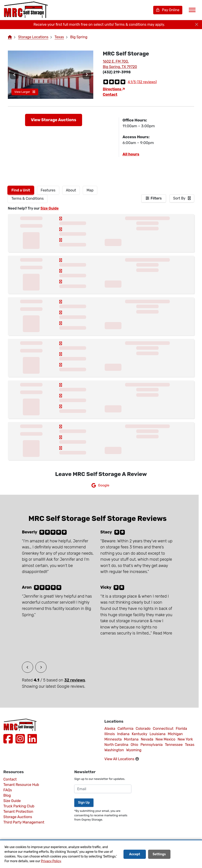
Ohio (134, 745)
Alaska (110, 729)
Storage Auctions (18, 817)
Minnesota (113, 739)
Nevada (147, 739)
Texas (59, 37)
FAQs (8, 790)
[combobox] (182, 198)
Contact (110, 94)
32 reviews (75, 680)
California (125, 729)
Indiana (123, 734)
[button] (14, 75)
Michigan (175, 734)
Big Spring (79, 37)
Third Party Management (24, 822)
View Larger (25, 92)
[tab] (21, 190)
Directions (114, 89)
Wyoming (134, 750)
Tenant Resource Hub (21, 785)
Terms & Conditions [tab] (28, 198)
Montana (131, 739)
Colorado (143, 729)
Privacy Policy (51, 861)
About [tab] (71, 190)
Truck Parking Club (19, 806)
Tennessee (174, 745)
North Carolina (116, 745)
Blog (7, 795)
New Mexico (165, 739)
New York (185, 739)
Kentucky (139, 734)
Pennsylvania (152, 745)
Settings (159, 854)
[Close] (197, 25)
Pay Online (168, 10)
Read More (163, 633)
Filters (156, 198)
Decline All (185, 854)
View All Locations (122, 759)
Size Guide (50, 208)
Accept (135, 854)
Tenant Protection (18, 812)
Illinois (110, 734)
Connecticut (163, 729)
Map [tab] (90, 190)
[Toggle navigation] (192, 10)
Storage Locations (33, 37)
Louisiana (158, 734)
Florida (181, 729)
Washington (114, 750)
